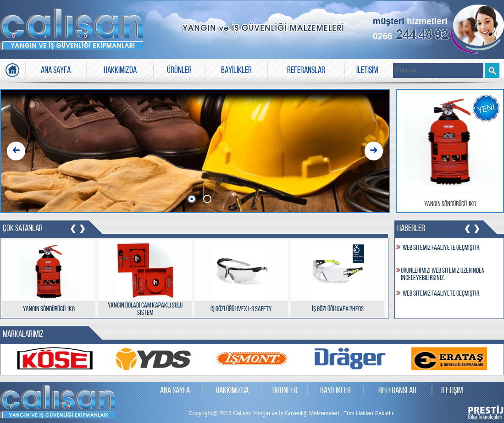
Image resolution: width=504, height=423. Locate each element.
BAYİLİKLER (236, 71)
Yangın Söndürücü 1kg (450, 204)
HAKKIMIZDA (120, 71)
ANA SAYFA (56, 71)
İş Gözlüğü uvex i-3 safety (241, 309)
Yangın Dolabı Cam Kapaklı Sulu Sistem (145, 309)
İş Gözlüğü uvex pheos (338, 309)
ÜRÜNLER (179, 71)
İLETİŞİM (367, 71)
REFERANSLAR (306, 71)
